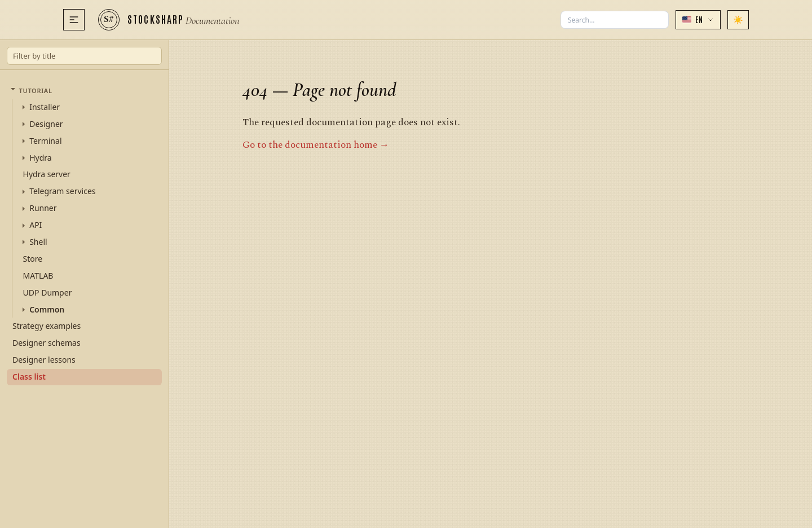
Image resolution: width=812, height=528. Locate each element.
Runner (43, 208)
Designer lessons (44, 360)
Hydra (40, 158)
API (36, 225)
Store (33, 259)
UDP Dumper (48, 292)
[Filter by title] (84, 56)
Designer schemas (47, 343)
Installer (45, 107)
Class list (29, 377)
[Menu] (74, 20)
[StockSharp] (169, 20)
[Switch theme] (738, 20)
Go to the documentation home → (316, 145)
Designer (46, 124)
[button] (698, 20)
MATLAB (38, 276)
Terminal (45, 141)
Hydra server (47, 174)
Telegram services (62, 191)
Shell (38, 242)
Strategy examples (47, 326)
